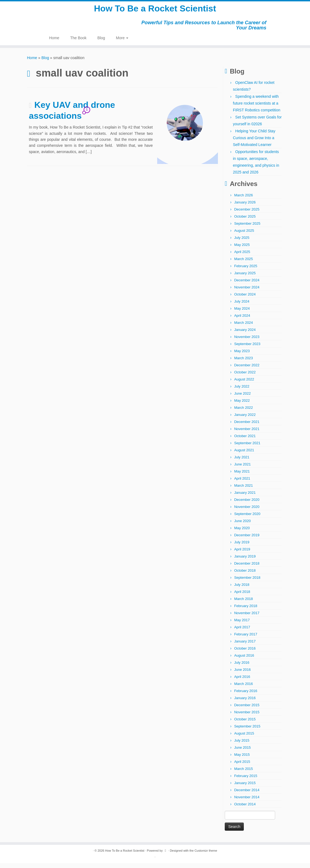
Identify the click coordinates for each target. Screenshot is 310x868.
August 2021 (244, 455)
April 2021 (242, 483)
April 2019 (242, 554)
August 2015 (244, 738)
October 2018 (245, 575)
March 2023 (244, 363)
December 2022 (247, 370)
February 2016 (246, 696)
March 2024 (244, 328)
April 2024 (242, 320)
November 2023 (247, 342)
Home (54, 42)
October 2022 (245, 377)
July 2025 (242, 243)
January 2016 (245, 703)
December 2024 (247, 285)
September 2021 (247, 448)
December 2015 (247, 710)
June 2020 (243, 526)
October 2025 (245, 221)
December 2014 (247, 795)
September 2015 (247, 731)
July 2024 (242, 306)
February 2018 (246, 611)
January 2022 (245, 420)
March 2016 (244, 689)
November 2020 (247, 512)
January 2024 (245, 335)
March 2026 (244, 200)
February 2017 (246, 639)
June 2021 (243, 469)
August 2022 (244, 384)
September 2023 (247, 349)
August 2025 (244, 235)
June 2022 (243, 398)
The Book (78, 42)
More (122, 42)
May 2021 (242, 476)
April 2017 (242, 632)
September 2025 (247, 228)
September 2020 (247, 519)
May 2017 (242, 625)
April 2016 (242, 682)
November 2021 (247, 434)
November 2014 (247, 802)
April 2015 (242, 767)
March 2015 (244, 774)
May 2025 (242, 250)
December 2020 (247, 505)
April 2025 (242, 257)
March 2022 (244, 412)
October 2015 (245, 724)
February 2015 (246, 781)
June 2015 (243, 752)
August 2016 (244, 660)
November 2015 (247, 717)
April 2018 (242, 597)
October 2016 (245, 653)
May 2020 (242, 533)
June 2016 (243, 674)
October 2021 (245, 441)
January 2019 (245, 561)
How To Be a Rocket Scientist (155, 11)
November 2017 (247, 618)
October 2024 (245, 299)
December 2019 (247, 540)
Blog (101, 42)
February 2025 (246, 271)
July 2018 (242, 590)
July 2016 (242, 667)
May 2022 (242, 405)
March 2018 (244, 604)
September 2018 (247, 582)
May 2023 (242, 356)
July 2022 (242, 391)
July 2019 (242, 547)
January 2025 (245, 278)
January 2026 (245, 207)
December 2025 (247, 214)
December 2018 (247, 568)
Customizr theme (206, 855)
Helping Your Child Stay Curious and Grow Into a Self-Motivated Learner (254, 143)
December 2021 (247, 427)
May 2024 (242, 313)
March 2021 (244, 490)
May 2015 (242, 759)
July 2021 (242, 462)
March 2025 (244, 264)
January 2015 (245, 788)
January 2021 (245, 497)
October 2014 (245, 809)
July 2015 (242, 745)
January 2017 (245, 646)
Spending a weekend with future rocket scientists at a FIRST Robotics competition (257, 108)
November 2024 (247, 292)
